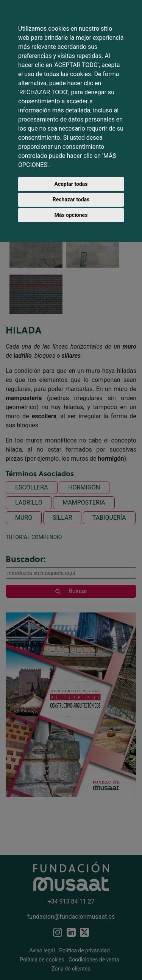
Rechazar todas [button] (71, 199)
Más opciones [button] (71, 215)
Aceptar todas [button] (71, 184)
